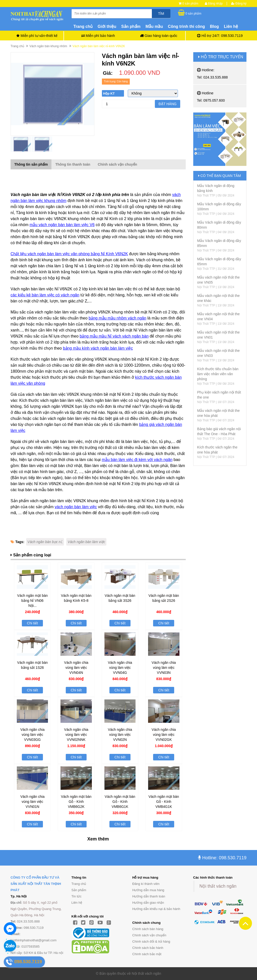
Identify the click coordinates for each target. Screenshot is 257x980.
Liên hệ (231, 26)
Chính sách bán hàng (148, 929)
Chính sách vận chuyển (149, 935)
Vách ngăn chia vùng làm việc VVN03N (164, 668)
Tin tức (77, 896)
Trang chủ (83, 26)
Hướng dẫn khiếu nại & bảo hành (156, 909)
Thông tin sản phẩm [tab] (31, 164)
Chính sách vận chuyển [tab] (118, 164)
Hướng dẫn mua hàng (148, 890)
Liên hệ (77, 903)
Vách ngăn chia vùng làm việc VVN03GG (33, 735)
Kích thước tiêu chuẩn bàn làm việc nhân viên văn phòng (218, 374)
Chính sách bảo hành (148, 948)
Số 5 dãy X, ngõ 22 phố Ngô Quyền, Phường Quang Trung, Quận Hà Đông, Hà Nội (36, 909)
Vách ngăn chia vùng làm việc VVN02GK (164, 735)
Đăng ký (239, 4)
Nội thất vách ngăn (218, 886)
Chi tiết (32, 623)
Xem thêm (98, 839)
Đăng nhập (214, 4)
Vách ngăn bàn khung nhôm (48, 46)
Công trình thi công (186, 26)
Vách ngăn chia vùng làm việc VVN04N (76, 668)
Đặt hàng (168, 104)
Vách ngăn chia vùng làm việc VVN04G (120, 668)
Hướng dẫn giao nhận (148, 903)
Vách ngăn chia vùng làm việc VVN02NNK (76, 735)
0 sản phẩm (190, 4)
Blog (215, 26)
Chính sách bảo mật (147, 954)
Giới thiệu (107, 26)
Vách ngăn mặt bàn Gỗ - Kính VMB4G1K (164, 802)
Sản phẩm (79, 890)
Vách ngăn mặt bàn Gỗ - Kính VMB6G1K (120, 802)
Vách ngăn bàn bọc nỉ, (45, 542)
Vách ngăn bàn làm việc (86, 542)
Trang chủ (79, 884)
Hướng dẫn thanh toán (149, 896)
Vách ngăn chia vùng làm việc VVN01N (33, 802)
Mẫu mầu (154, 26)
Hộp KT (109, 93)
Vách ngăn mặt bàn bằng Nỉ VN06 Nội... (32, 601)
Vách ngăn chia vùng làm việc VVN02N (120, 735)
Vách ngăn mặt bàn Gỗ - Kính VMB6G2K (76, 802)
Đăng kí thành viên (146, 884)
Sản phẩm (131, 26)
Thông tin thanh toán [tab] (73, 164)
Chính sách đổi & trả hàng (151, 941)
